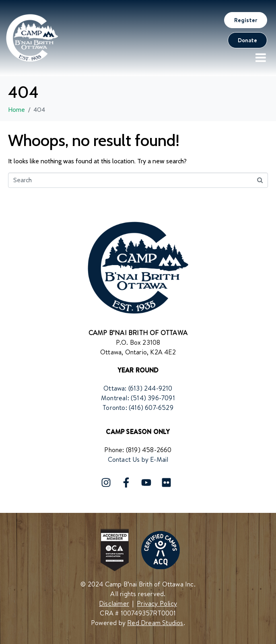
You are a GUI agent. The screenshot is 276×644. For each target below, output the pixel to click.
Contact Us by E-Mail (138, 459)
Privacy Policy (157, 603)
